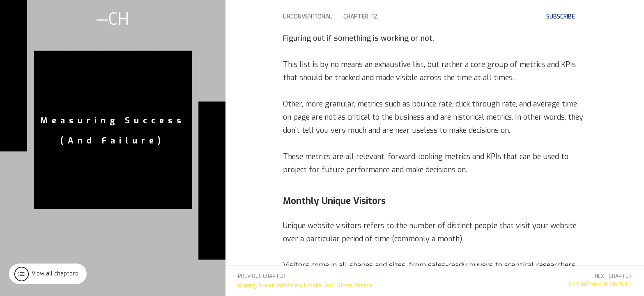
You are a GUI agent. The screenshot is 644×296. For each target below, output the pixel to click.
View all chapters (55, 274)
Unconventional (307, 17)
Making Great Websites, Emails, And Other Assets (305, 286)
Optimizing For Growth (600, 284)
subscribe (561, 17)
